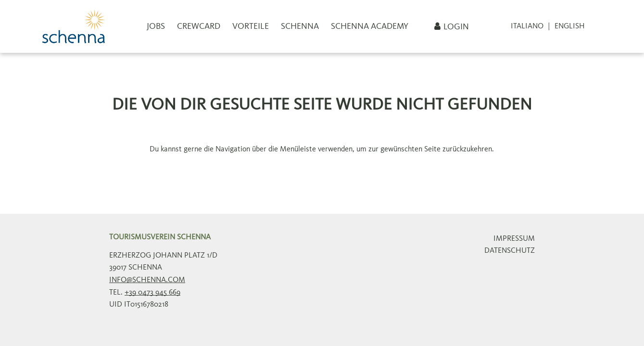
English (570, 26)
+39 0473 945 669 (152, 293)
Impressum (514, 239)
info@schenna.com (147, 280)
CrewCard (199, 26)
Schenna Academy (370, 26)
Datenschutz (510, 251)
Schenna (300, 26)
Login (456, 27)
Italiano (527, 26)
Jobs (156, 26)
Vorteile (251, 26)
